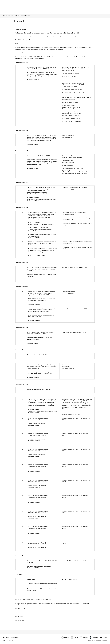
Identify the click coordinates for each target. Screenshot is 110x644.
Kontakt (8, 637)
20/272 (36, 80)
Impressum (105, 641)
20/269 (36, 343)
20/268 (25, 58)
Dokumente (11, 16)
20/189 (36, 198)
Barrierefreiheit (91, 641)
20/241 (37, 487)
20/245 (37, 549)
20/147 (37, 410)
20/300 (36, 144)
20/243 (37, 518)
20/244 (37, 534)
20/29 (37, 256)
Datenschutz (98, 641)
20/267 (36, 168)
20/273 (36, 377)
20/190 (37, 223)
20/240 (37, 472)
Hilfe (4, 637)
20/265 (37, 413)
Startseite (5, 16)
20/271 (37, 304)
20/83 (37, 235)
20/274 (36, 280)
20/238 (37, 441)
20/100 (37, 320)
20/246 (36, 201)
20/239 (37, 456)
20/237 (37, 425)
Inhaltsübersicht (15, 637)
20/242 (37, 503)
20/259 (37, 238)
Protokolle (17, 16)
